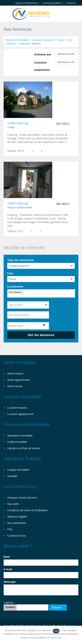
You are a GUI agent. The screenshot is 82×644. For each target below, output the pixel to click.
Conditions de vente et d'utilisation (27, 510)
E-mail (9, 569)
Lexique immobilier (18, 470)
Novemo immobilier (17, 40)
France (61, 40)
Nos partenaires (17, 523)
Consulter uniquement (42, 66)
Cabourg (24, 44)
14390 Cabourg (18, 123)
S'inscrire (71, 3)
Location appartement (20, 414)
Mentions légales (17, 517)
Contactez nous (17, 536)
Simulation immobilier (20, 436)
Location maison (17, 408)
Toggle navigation (7, 14)
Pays (10, 273)
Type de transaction (21, 260)
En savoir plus (54, 638)
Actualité (12, 476)
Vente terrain (15, 386)
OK (56, 631)
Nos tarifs (13, 504)
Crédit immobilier (17, 442)
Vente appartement (19, 380)
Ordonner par (43, 54)
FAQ (10, 529)
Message (11, 582)
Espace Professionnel (27, 3)
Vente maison (15, 373)
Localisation (15, 286)
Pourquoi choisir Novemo (22, 498)
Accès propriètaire (52, 3)
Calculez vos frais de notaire (24, 448)
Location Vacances (43, 40)
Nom (8, 557)
